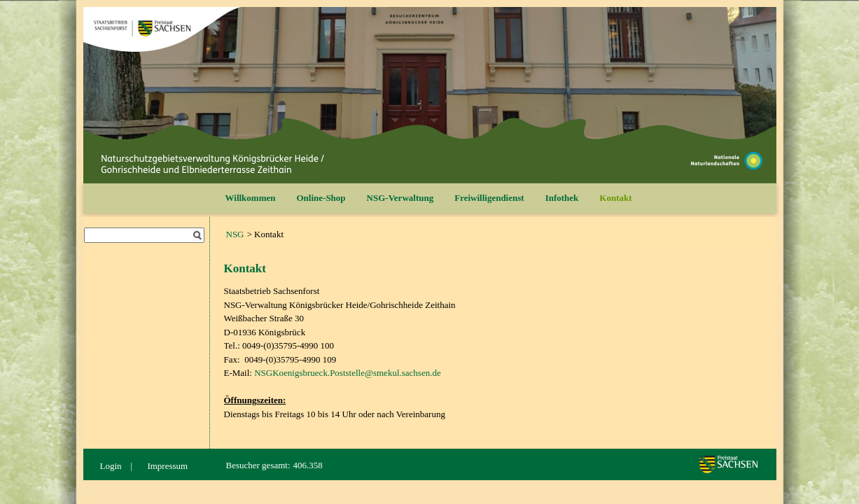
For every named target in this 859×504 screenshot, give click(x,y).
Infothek (562, 198)
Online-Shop (321, 198)
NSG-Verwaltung (400, 198)
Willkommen (251, 198)
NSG (235, 234)
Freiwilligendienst (489, 198)
